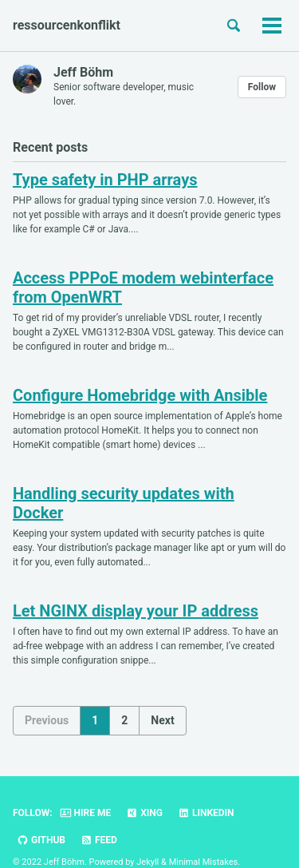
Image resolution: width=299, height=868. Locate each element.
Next (162, 720)
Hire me (86, 813)
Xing (144, 813)
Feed (99, 840)
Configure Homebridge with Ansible (140, 395)
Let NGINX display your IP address (136, 611)
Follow (262, 87)
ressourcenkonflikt (67, 25)
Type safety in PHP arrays (105, 180)
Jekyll (148, 862)
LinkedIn (206, 813)
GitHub (41, 840)
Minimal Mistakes (204, 862)
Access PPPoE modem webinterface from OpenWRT (143, 287)
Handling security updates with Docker (124, 503)
